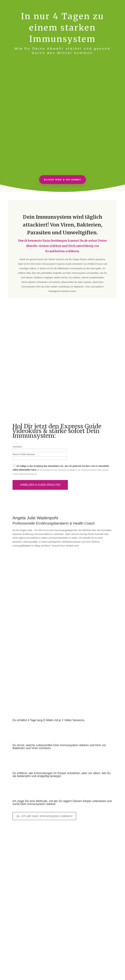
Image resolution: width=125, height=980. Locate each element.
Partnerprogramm (96, 953)
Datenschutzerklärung (28, 449)
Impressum (66, 957)
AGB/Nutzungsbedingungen (43, 957)
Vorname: (17, 422)
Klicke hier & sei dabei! (62, 180)
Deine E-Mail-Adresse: (24, 429)
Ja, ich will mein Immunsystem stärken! (44, 791)
